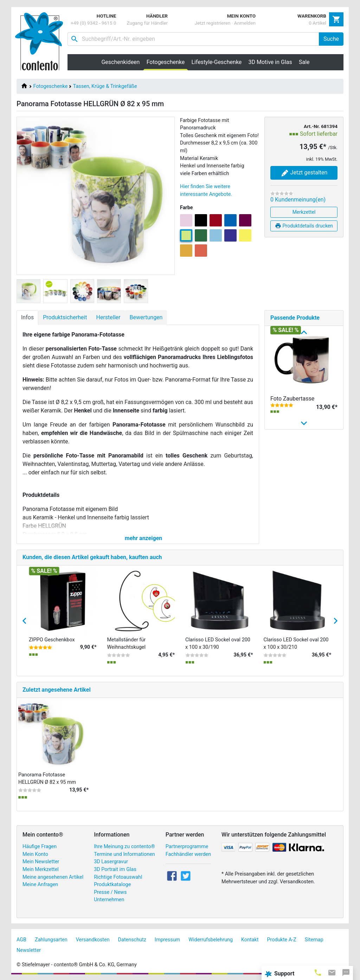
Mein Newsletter (41, 862)
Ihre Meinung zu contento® (124, 847)
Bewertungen (146, 317)
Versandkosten (93, 940)
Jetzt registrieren (212, 23)
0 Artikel (317, 23)
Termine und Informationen (124, 854)
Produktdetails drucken (304, 226)
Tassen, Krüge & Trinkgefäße (105, 86)
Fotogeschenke (51, 86)
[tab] (318, 972)
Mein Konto (35, 854)
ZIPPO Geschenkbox (52, 640)
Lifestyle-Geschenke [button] (217, 62)
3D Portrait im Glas (115, 869)
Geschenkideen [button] (120, 62)
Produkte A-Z (282, 940)
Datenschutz (132, 940)
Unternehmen (109, 900)
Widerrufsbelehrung (211, 940)
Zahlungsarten (51, 940)
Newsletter (29, 950)
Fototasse (283, 502)
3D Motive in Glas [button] (270, 62)
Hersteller (108, 317)
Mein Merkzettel (41, 869)
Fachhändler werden (188, 854)
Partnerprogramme (187, 847)
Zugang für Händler (147, 23)
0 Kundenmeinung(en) (298, 200)
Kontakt (250, 940)
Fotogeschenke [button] (167, 62)
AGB (21, 940)
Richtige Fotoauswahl (118, 877)
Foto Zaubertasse (292, 399)
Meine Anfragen (40, 885)
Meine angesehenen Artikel (53, 877)
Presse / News (110, 892)
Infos (27, 317)
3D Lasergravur (111, 862)
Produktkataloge (112, 885)
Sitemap (314, 940)
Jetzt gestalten (304, 173)
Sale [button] (304, 62)
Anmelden (245, 23)
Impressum (167, 940)
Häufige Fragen (40, 847)
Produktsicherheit (65, 317)
